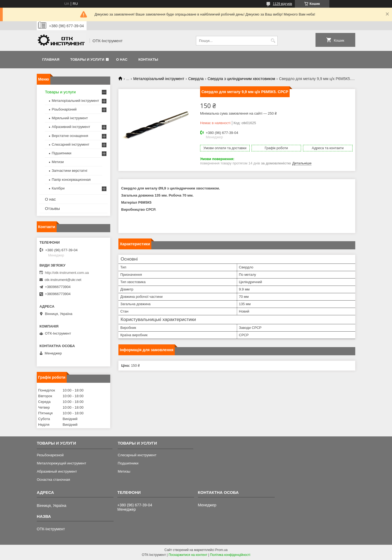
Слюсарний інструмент (71, 144)
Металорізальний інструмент (159, 79)
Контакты (148, 59)
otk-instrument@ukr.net (63, 280)
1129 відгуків (282, 4)
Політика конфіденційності (230, 555)
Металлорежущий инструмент (61, 463)
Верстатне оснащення (70, 136)
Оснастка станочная (53, 480)
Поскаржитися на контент (188, 555)
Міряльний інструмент (70, 118)
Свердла (196, 79)
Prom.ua (221, 550)
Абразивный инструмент (57, 471)
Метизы (124, 471)
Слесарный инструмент (137, 455)
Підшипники (62, 153)
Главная (51, 59)
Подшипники (128, 463)
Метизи (58, 162)
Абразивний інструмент (71, 127)
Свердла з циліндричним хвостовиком (241, 79)
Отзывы (52, 208)
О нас (122, 59)
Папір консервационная (71, 180)
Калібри (58, 188)
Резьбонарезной (50, 455)
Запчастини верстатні (69, 171)
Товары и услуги (87, 59)
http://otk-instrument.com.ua (67, 273)
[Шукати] (273, 41)
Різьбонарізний (64, 109)
